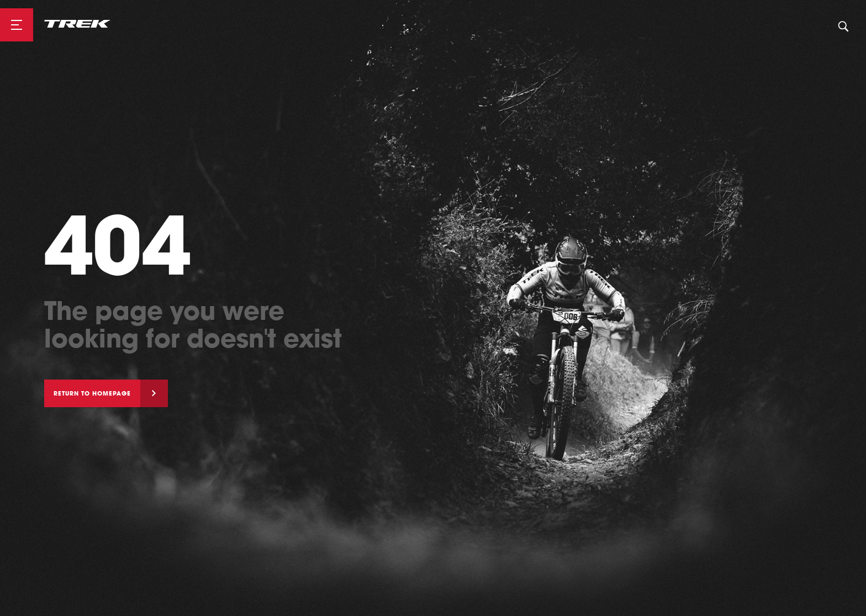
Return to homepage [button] (92, 393)
